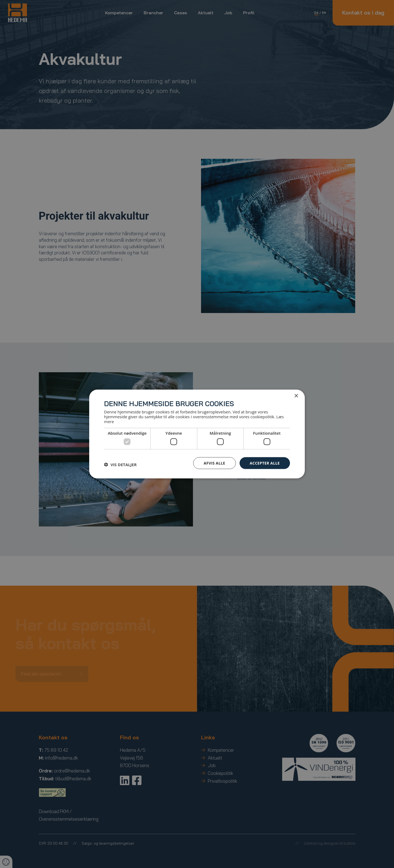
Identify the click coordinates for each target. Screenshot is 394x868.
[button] (120, 464)
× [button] (296, 396)
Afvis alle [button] (215, 463)
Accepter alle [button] (265, 463)
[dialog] (197, 434)
